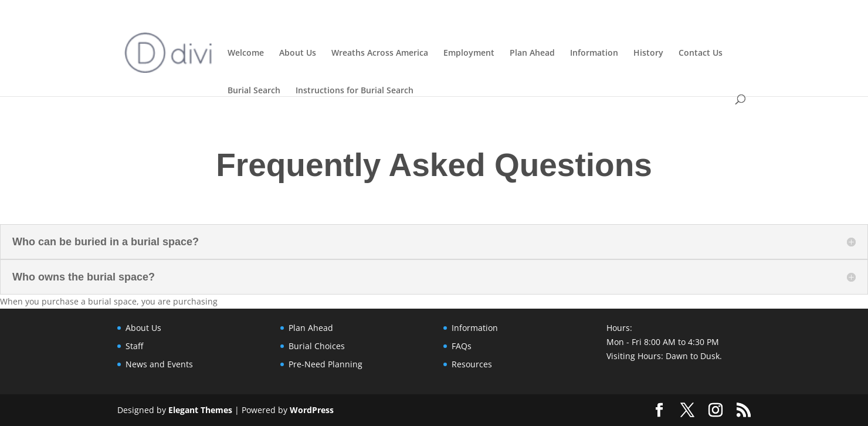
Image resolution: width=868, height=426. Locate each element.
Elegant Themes (200, 410)
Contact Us (701, 52)
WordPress (312, 410)
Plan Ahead (532, 52)
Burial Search (254, 89)
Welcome (246, 52)
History (648, 52)
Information (594, 52)
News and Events (159, 364)
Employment (469, 52)
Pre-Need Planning (325, 364)
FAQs (462, 346)
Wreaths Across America (380, 52)
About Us (298, 52)
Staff (134, 346)
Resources (472, 364)
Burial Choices (317, 346)
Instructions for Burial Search (355, 89)
